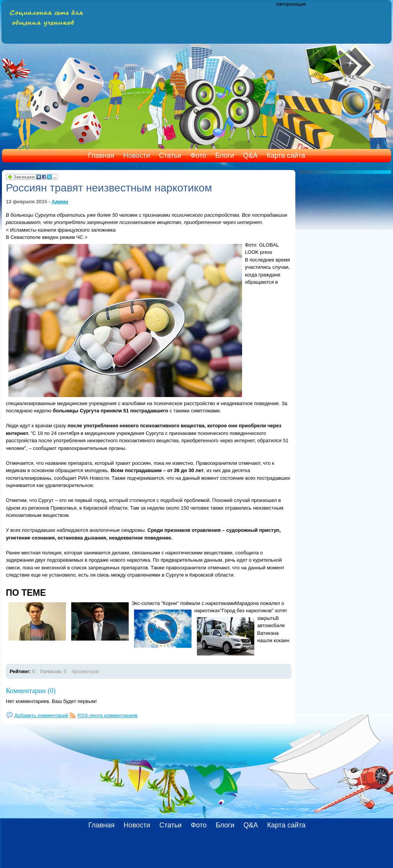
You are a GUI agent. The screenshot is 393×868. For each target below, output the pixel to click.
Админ (60, 202)
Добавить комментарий (41, 715)
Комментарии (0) (31, 691)
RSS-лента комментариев (107, 715)
